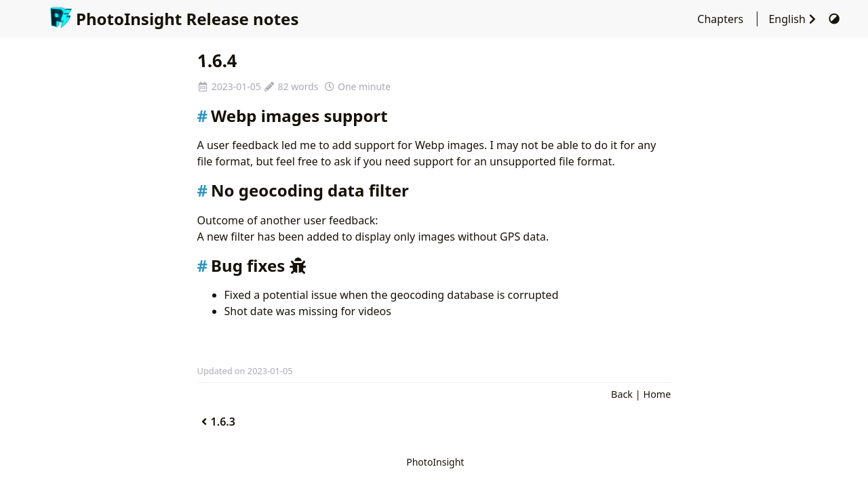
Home (657, 394)
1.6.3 (216, 422)
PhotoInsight (435, 462)
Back (622, 394)
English (795, 19)
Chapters (722, 19)
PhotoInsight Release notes (174, 19)
